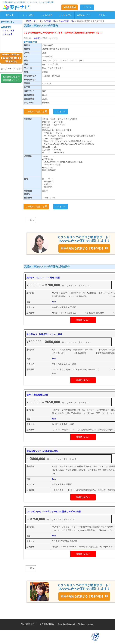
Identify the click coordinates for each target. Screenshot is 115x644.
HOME (29, 21)
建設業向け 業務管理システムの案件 (44, 334)
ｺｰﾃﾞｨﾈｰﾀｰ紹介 (65, 15)
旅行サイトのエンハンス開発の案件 (43, 278)
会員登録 (37, 38)
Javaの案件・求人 (67, 21)
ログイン (87, 7)
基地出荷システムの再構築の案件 (42, 451)
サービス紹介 (28, 15)
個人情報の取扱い (47, 624)
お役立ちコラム (84, 15)
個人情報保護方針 (29, 624)
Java (54, 302)
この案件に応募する (36, 112)
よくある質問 (47, 15)
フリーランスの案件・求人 (46, 21)
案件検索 (10, 15)
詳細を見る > (83, 320)
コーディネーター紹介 (11, 69)
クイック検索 (9, 30)
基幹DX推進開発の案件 (37, 395)
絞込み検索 (8, 34)
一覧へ (31, 220)
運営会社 (102, 15)
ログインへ (60, 112)
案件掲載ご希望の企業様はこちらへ (11, 78)
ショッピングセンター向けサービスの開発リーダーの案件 (54, 512)
